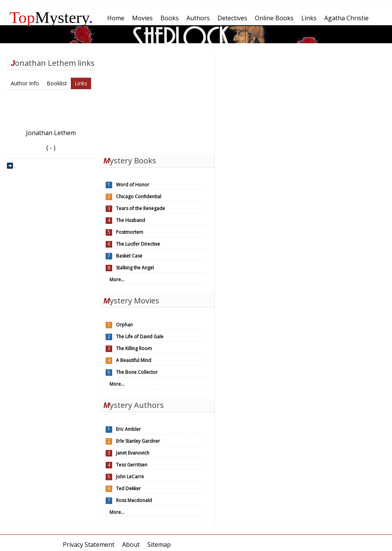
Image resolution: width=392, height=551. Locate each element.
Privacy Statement (89, 544)
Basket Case (129, 256)
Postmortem (130, 232)
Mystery (51, 17)
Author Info (25, 83)
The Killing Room (134, 348)
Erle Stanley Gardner (138, 441)
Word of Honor (133, 185)
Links (81, 83)
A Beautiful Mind (134, 360)
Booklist (57, 83)
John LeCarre (130, 477)
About (131, 544)
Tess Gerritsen (132, 465)
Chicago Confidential (139, 196)
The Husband (131, 220)
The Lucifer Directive (138, 244)
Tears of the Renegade (140, 208)
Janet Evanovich (133, 453)
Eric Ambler (128, 429)
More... (117, 280)
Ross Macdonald (134, 500)
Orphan (124, 325)
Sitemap (159, 544)
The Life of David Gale (140, 337)
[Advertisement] (157, 103)
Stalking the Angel (135, 268)
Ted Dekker (128, 488)
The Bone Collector (137, 372)
